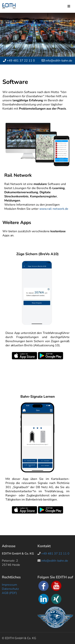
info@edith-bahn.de (59, 61)
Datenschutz (10, 589)
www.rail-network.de (54, 209)
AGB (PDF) (9, 593)
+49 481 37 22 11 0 (21, 61)
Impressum (9, 585)
